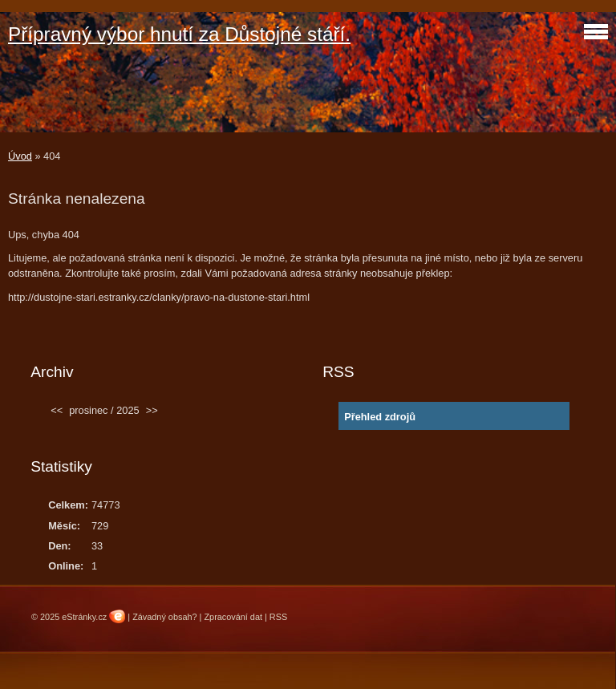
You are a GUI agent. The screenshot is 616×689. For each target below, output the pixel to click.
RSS (278, 617)
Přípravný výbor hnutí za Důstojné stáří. (179, 34)
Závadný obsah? (164, 617)
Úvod (20, 156)
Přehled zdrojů (380, 417)
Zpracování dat (233, 617)
